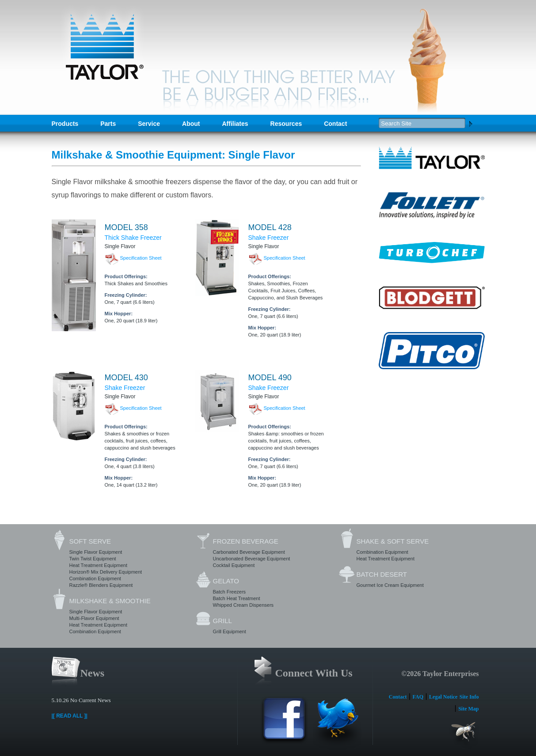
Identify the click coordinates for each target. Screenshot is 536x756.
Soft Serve (90, 541)
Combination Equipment (95, 578)
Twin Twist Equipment (93, 559)
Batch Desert (382, 574)
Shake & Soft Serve (393, 541)
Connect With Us (314, 673)
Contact (335, 124)
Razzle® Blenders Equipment (101, 585)
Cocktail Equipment (234, 565)
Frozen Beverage (246, 541)
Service (149, 124)
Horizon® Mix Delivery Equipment (106, 572)
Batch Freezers (230, 592)
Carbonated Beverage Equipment (249, 552)
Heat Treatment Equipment (98, 565)
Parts (108, 124)
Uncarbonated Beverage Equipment (252, 559)
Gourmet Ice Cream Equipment (390, 585)
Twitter (337, 723)
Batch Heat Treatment (237, 598)
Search (471, 123)
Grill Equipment (230, 631)
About (191, 124)
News (93, 673)
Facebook (284, 723)
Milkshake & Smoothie (110, 601)
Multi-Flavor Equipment (94, 618)
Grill (222, 621)
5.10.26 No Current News (81, 700)
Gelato (226, 581)
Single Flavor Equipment (96, 552)
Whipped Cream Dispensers (243, 605)
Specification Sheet (141, 258)
